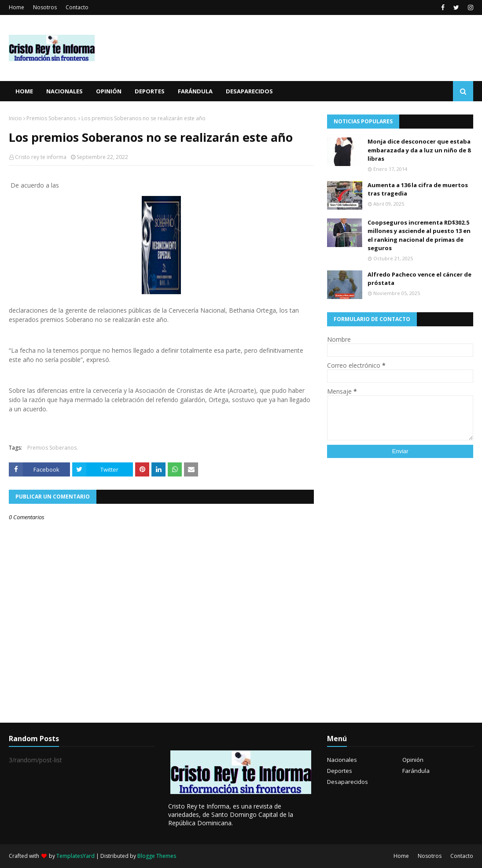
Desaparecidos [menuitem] (249, 91)
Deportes (340, 771)
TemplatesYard (75, 856)
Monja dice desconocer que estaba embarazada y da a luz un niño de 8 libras (419, 150)
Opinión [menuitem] (109, 91)
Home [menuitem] (24, 91)
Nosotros (45, 7)
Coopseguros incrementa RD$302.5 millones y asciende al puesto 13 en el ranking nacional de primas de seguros (419, 235)
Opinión (413, 760)
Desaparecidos (348, 782)
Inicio (15, 118)
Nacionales (342, 760)
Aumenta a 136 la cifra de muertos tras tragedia (418, 189)
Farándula (416, 771)
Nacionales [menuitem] (64, 91)
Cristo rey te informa (41, 157)
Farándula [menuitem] (195, 91)
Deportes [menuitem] (150, 91)
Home (17, 7)
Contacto (77, 7)
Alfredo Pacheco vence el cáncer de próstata (419, 279)
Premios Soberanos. (52, 118)
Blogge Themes (157, 856)
